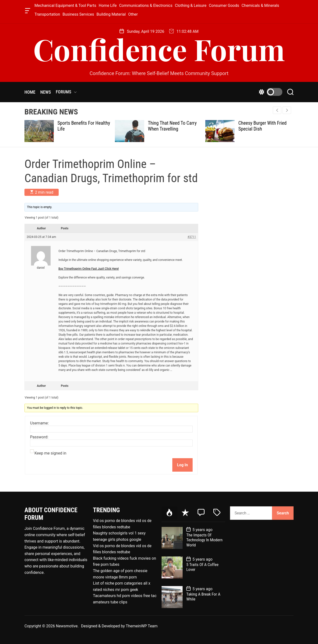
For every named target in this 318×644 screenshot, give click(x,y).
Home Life (108, 6)
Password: (39, 437)
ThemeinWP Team (142, 626)
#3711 (192, 237)
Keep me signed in (50, 453)
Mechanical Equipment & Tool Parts (65, 6)
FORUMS (66, 92)
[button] (287, 110)
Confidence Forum (159, 49)
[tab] (170, 513)
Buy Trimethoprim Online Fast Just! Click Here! (89, 269)
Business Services (78, 14)
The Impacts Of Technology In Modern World (204, 540)
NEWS (46, 92)
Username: (39, 423)
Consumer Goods (224, 6)
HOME (30, 92)
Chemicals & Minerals (260, 6)
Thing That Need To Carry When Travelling (172, 126)
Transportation (47, 14)
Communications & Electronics (146, 6)
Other (133, 14)
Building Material (111, 14)
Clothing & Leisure (191, 6)
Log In (182, 465)
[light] (269, 92)
